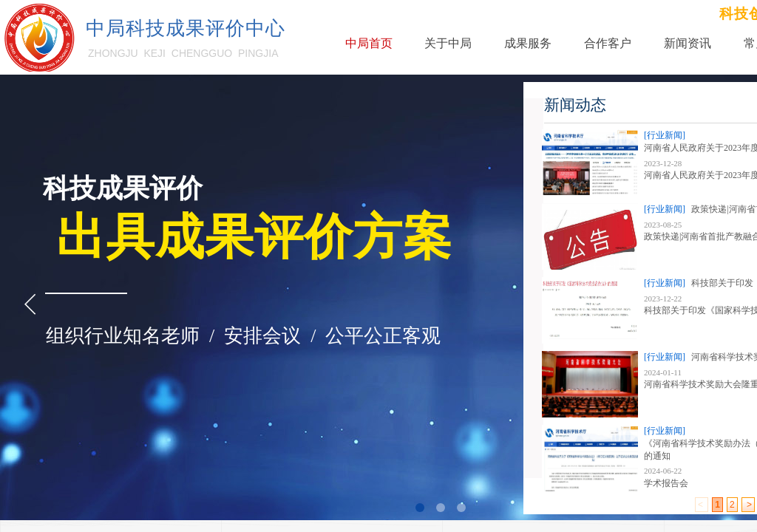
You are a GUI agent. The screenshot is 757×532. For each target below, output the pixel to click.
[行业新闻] (665, 135)
